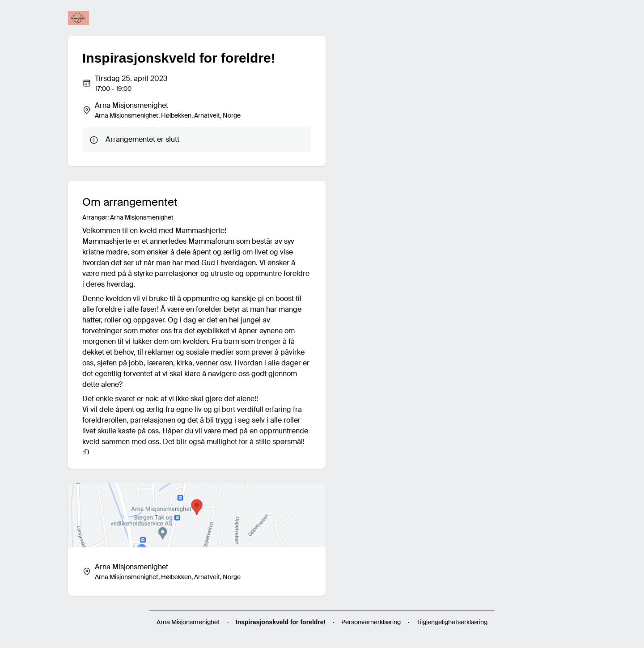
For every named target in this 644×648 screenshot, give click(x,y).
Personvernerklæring (371, 622)
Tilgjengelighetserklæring (452, 622)
